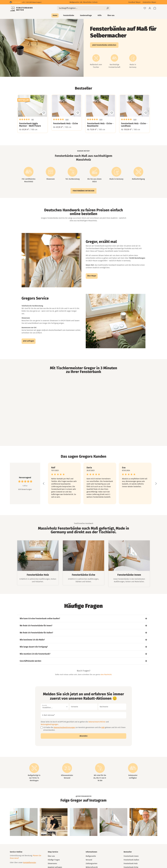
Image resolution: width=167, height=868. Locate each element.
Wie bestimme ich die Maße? (84, 640)
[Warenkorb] (155, 8)
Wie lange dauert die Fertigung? (84, 647)
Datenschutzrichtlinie (97, 722)
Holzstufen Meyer (149, 2)
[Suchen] (108, 8)
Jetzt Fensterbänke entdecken (104, 45)
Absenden (83, 736)
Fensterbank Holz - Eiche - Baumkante (100, 125)
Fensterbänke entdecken (83, 191)
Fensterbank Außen (131, 860)
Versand (89, 860)
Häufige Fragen (54, 860)
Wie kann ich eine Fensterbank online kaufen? (84, 619)
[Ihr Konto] (150, 8)
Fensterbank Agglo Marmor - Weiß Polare (30, 125)
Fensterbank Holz (131, 863)
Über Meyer (92, 276)
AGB (103, 727)
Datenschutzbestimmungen (64, 727)
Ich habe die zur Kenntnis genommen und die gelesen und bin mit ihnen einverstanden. (84, 729)
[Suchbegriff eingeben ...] (81, 8)
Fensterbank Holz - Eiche (66, 123)
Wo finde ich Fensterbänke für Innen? (84, 626)
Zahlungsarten (91, 863)
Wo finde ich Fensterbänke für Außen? (84, 633)
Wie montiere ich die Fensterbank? (84, 654)
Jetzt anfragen (29, 341)
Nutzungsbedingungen (49, 724)
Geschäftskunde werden (84, 661)
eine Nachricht (106, 674)
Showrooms (52, 863)
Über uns (51, 856)
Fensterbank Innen (131, 856)
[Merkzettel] (145, 8)
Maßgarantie (91, 856)
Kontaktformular (29, 863)
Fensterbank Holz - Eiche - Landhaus (134, 125)
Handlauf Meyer (134, 2)
